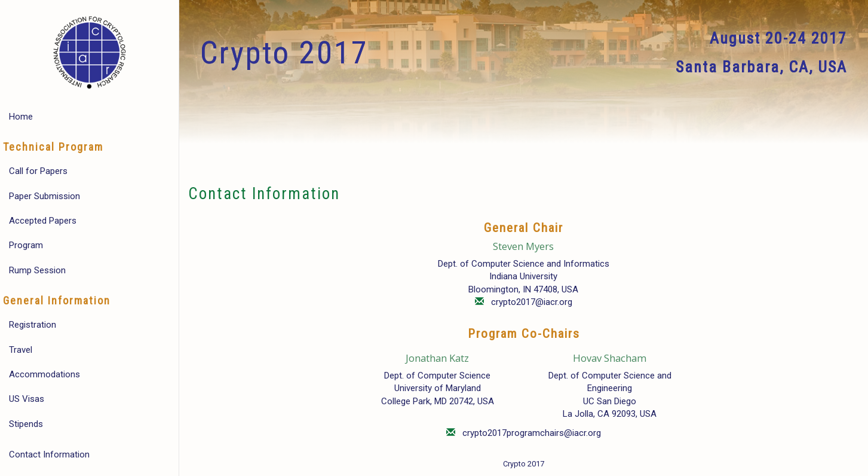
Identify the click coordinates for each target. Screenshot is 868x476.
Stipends (26, 424)
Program (26, 245)
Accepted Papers (43, 221)
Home (21, 117)
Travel (21, 350)
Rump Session (37, 270)
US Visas (27, 399)
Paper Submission (45, 196)
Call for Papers (38, 171)
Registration (33, 325)
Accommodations (45, 374)
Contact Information (49, 454)
